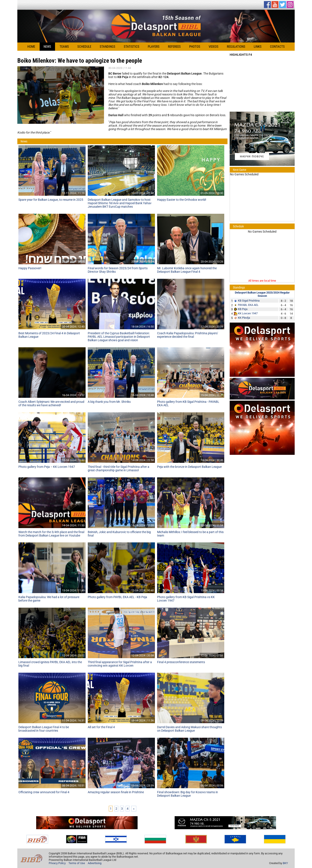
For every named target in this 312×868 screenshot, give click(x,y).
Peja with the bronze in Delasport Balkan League (189, 467)
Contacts (277, 47)
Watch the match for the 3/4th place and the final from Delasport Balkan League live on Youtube (51, 534)
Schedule (84, 47)
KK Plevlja (244, 318)
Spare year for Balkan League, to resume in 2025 (51, 200)
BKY (285, 863)
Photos (195, 47)
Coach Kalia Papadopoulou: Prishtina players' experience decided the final (188, 335)
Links (258, 47)
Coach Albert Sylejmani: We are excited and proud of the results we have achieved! (51, 403)
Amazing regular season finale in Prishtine (116, 792)
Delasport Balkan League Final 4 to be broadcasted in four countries (44, 729)
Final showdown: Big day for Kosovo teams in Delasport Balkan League (188, 794)
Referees (174, 47)
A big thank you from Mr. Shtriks (109, 402)
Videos (214, 47)
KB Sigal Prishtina (249, 301)
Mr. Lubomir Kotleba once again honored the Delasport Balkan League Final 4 (187, 270)
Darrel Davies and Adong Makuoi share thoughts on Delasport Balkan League (189, 729)
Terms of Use (77, 863)
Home (31, 47)
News (47, 47)
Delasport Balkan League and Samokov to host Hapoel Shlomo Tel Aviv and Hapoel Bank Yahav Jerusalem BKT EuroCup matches (120, 203)
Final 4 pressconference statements (181, 662)
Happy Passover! (30, 268)
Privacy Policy (57, 863)
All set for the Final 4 (101, 727)
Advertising (95, 863)
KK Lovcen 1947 (248, 313)
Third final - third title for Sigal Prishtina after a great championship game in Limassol (119, 468)
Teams (64, 47)
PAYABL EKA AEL (248, 305)
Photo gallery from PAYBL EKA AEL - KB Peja (117, 597)
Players (154, 47)
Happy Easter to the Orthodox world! (182, 200)
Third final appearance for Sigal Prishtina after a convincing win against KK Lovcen (120, 664)
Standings (107, 47)
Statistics (132, 47)
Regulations (236, 47)
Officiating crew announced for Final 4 (44, 792)
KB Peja (243, 309)
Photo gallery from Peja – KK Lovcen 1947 (47, 467)
